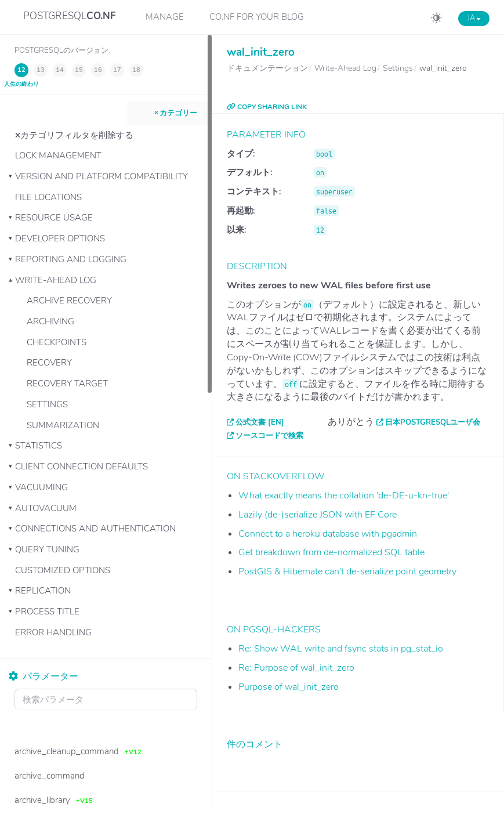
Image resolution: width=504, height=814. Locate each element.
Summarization (63, 425)
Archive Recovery (69, 301)
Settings (47, 404)
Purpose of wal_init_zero (289, 687)
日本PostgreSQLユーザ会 (433, 422)
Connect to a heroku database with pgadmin (328, 534)
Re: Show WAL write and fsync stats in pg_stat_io (341, 649)
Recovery (49, 363)
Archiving (50, 321)
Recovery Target (67, 384)
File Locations (48, 197)
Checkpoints (57, 342)
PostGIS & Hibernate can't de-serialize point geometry (347, 571)
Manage (165, 17)
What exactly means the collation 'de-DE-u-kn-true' (344, 495)
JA (474, 18)
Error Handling (53, 632)
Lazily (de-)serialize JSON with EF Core (318, 515)
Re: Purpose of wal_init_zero (296, 668)
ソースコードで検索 (269, 436)
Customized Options (63, 570)
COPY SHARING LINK (267, 107)
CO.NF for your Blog (257, 17)
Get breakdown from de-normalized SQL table (331, 552)
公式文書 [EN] (260, 422)
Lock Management (58, 155)
